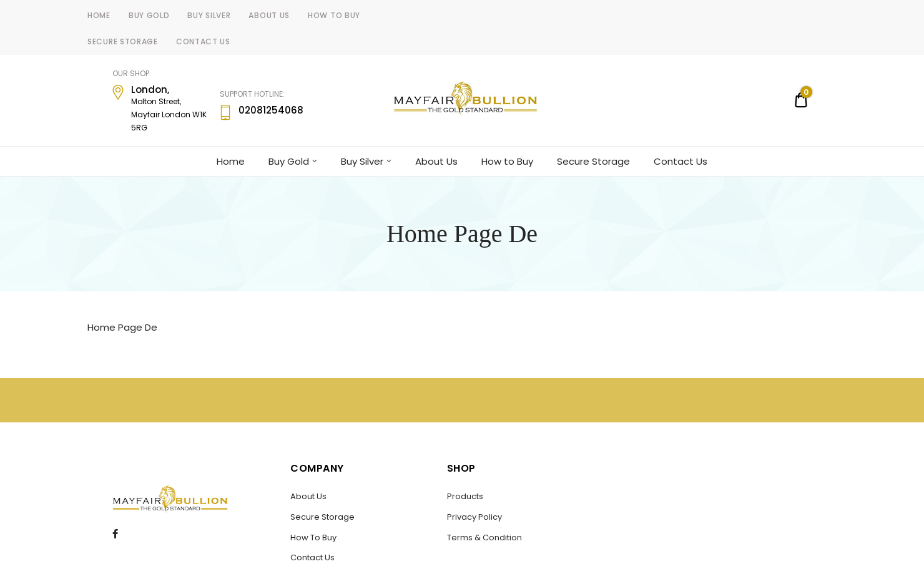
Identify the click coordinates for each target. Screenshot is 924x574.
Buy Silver (209, 15)
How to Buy (334, 15)
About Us (269, 15)
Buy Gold (149, 15)
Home (99, 15)
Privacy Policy (474, 517)
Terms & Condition (484, 538)
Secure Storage (123, 41)
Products (465, 496)
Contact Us (203, 41)
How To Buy (313, 538)
